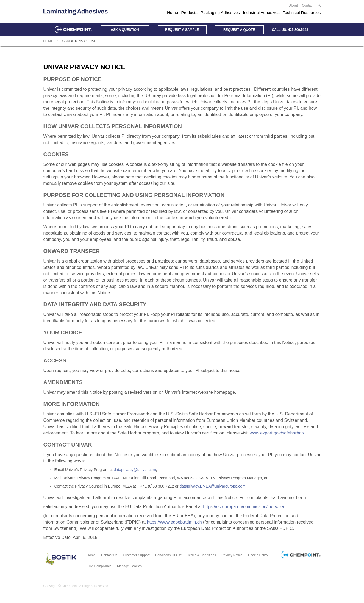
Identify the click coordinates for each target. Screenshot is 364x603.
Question (125, 30)
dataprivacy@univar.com (135, 470)
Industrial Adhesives (261, 13)
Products (189, 13)
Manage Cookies (129, 566)
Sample (182, 30)
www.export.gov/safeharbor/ (277, 433)
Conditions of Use (169, 555)
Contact (308, 5)
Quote (239, 30)
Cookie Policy (258, 555)
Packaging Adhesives (220, 13)
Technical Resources (302, 13)
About (294, 5)
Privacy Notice (232, 555)
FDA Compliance (99, 566)
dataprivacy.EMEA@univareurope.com (212, 486)
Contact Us (109, 555)
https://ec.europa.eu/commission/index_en (244, 507)
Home (173, 13)
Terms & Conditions (202, 555)
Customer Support (136, 555)
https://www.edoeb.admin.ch (174, 522)
